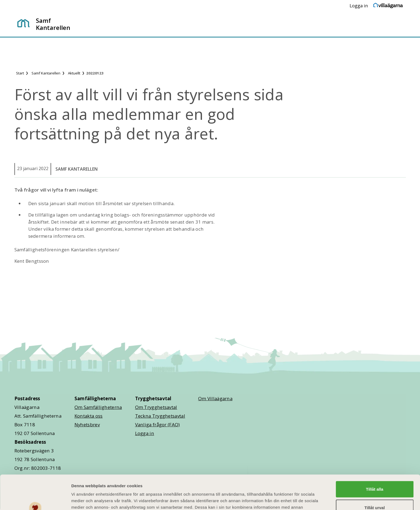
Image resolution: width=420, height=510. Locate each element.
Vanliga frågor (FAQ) (158, 425)
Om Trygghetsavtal (156, 407)
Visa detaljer (295, 499)
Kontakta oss (89, 416)
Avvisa (375, 494)
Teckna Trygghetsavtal (160, 416)
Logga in (359, 6)
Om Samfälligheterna (98, 407)
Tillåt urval (375, 475)
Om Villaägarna (215, 398)
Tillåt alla (375, 457)
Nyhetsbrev (87, 425)
